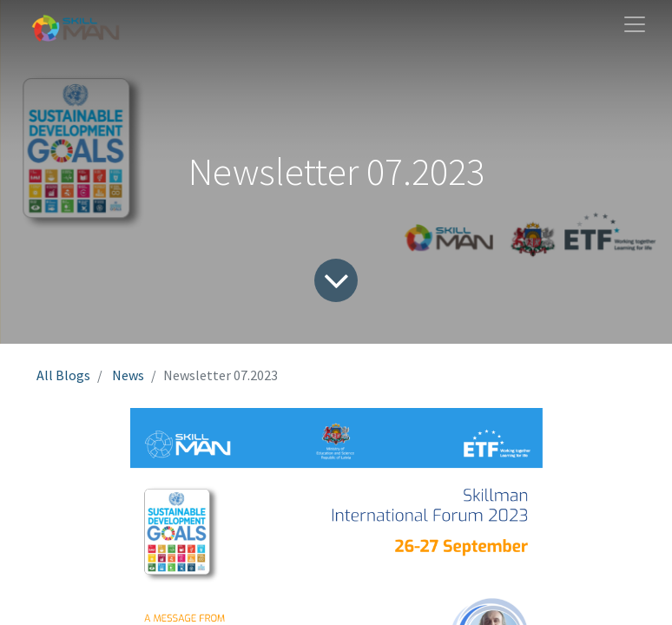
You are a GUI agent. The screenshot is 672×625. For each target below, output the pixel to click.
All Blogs (63, 375)
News (128, 375)
